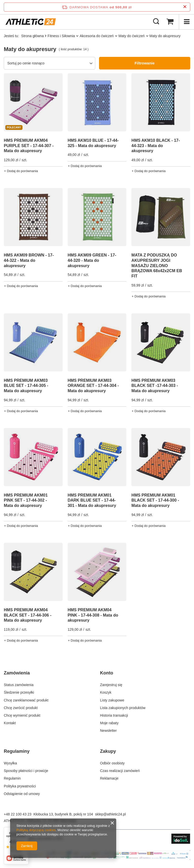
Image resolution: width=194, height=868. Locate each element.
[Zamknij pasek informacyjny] (185, 7)
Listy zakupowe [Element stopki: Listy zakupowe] (112, 700)
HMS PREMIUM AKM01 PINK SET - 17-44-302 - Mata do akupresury (26, 500)
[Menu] (186, 22)
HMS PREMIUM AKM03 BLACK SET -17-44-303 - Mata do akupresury (155, 386)
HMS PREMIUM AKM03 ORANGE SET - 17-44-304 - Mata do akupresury (93, 386)
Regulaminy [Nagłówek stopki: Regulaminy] (17, 751)
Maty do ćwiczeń (131, 36)
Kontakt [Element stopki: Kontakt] (10, 723)
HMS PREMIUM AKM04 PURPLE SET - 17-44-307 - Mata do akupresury (29, 146)
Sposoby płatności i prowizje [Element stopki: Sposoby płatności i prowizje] (26, 771)
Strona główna (33, 36)
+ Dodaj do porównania (21, 171)
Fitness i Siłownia (61, 36)
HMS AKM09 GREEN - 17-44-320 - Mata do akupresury (92, 260)
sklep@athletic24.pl (110, 814)
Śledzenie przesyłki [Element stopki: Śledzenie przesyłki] (19, 692)
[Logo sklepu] (31, 22)
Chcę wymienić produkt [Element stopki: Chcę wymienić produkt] (22, 715)
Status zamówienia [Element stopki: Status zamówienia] (19, 685)
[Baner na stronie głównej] (97, 858)
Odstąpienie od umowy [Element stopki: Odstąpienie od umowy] (22, 794)
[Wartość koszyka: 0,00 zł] (170, 22)
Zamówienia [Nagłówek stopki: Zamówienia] (17, 673)
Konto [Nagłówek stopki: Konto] (107, 673)
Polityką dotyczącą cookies (36, 830)
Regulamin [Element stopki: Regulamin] (12, 778)
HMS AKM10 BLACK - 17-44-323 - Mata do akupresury (155, 146)
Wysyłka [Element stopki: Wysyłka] (10, 763)
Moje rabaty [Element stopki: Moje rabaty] (109, 723)
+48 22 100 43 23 (18, 814)
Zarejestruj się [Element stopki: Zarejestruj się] (111, 685)
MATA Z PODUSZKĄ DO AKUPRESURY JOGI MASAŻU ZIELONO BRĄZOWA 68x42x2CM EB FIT (157, 266)
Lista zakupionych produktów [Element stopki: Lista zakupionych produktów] (123, 708)
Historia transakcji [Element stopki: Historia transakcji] (114, 715)
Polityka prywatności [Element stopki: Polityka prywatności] (20, 786)
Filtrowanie (145, 63)
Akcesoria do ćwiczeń (97, 36)
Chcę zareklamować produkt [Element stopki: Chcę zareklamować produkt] (26, 700)
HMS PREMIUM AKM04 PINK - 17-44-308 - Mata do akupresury (93, 615)
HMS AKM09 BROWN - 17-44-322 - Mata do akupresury (29, 260)
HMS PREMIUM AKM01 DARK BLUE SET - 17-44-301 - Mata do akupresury (92, 500)
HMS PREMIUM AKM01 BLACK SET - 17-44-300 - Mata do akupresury (155, 500)
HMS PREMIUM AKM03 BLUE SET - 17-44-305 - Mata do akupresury (26, 386)
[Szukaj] (156, 22)
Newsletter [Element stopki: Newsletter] (108, 731)
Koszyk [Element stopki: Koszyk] (106, 692)
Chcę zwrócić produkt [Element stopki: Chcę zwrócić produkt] (21, 708)
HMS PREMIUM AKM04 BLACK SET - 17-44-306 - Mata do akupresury (28, 615)
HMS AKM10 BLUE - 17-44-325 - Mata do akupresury (93, 143)
